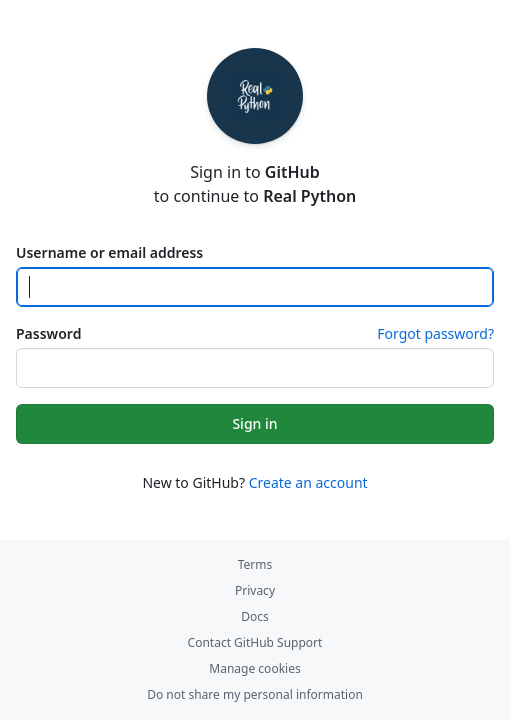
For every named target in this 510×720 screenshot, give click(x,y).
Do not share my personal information (255, 694)
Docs (255, 616)
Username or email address (109, 252)
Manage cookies (254, 668)
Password (48, 333)
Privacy (255, 590)
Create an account (308, 482)
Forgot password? (435, 333)
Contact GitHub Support (255, 642)
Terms (255, 564)
